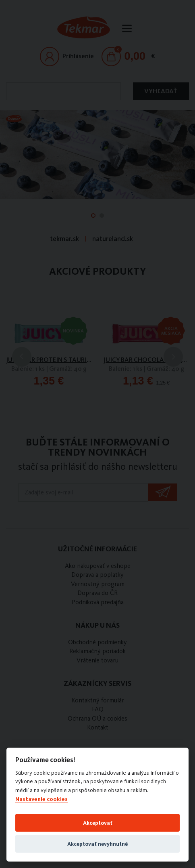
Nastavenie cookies (41, 799)
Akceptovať (98, 823)
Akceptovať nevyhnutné (97, 844)
